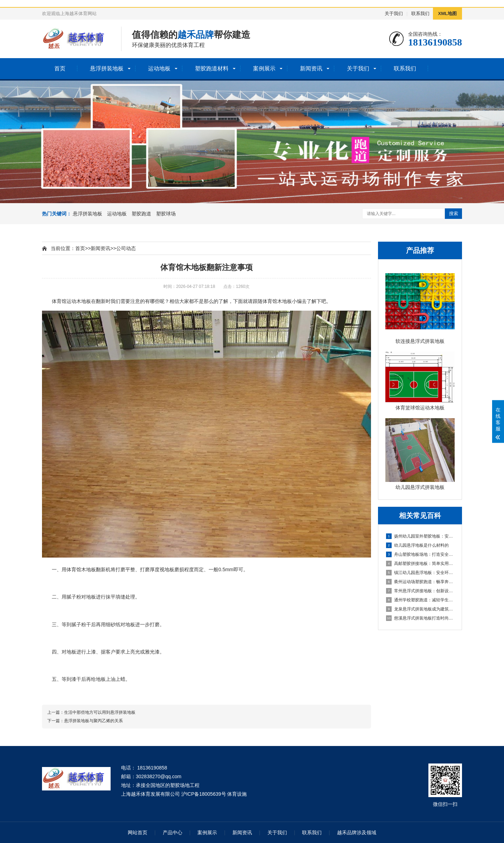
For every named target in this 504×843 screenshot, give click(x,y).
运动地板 (159, 68)
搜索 (454, 213)
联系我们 (420, 13)
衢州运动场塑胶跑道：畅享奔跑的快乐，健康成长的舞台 (420, 582)
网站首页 (138, 832)
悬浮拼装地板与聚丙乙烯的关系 (93, 721)
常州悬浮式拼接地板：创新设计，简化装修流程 (420, 591)
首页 (60, 68)
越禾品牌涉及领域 (357, 832)
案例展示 (264, 68)
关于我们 (394, 13)
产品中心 (173, 832)
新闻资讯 (311, 68)
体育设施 (237, 794)
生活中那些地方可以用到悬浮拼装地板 (100, 712)
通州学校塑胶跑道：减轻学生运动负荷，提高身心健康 (420, 600)
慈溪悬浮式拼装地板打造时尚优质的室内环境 (420, 618)
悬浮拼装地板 (107, 68)
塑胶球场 (166, 214)
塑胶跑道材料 (212, 68)
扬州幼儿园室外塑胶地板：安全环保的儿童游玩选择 (420, 536)
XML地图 (447, 13)
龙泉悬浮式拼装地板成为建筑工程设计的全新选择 (420, 609)
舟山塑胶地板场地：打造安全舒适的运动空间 (420, 554)
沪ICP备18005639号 (204, 794)
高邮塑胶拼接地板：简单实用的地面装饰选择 (420, 564)
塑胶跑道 (141, 214)
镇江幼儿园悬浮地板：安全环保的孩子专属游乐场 (420, 573)
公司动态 (126, 248)
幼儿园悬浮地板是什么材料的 (417, 545)
